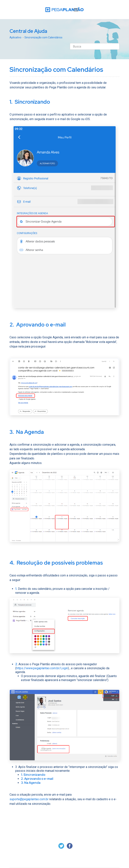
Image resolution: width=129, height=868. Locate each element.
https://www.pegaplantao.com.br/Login (42, 668)
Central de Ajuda (28, 31)
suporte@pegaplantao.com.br (29, 799)
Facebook (70, 846)
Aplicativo (15, 37)
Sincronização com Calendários (43, 37)
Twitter (61, 846)
